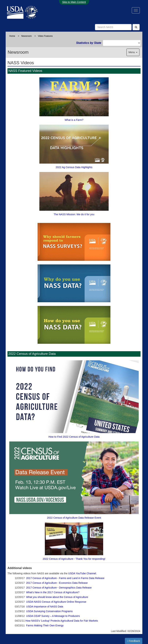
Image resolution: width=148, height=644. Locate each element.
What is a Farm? (74, 98)
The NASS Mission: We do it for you (74, 193)
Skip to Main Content (74, 2)
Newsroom (27, 36)
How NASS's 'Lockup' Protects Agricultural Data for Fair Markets (62, 621)
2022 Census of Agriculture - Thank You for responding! (74, 540)
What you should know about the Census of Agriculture (57, 597)
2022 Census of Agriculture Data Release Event (74, 479)
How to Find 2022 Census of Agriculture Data (74, 398)
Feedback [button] (134, 641)
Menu (133, 52)
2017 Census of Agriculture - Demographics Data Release (59, 588)
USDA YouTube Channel (82, 573)
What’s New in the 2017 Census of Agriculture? (53, 592)
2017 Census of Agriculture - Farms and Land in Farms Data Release (65, 578)
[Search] (136, 27)
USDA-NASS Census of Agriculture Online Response (56, 602)
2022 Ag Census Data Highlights (74, 146)
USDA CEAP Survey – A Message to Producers (53, 616)
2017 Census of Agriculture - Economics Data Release (57, 583)
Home (12, 36)
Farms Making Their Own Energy (45, 625)
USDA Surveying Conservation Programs (49, 611)
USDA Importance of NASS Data (45, 607)
